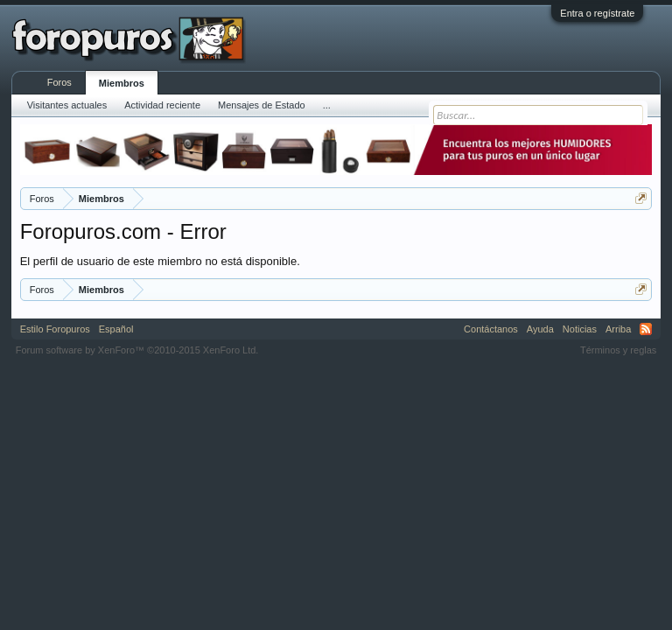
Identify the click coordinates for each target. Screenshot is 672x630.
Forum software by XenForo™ (137, 350)
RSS (646, 329)
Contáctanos (491, 329)
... (327, 105)
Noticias (580, 329)
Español (116, 329)
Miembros (122, 83)
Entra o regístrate (597, 13)
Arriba (618, 329)
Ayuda (540, 329)
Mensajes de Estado (262, 105)
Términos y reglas (618, 350)
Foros (59, 82)
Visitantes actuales (67, 105)
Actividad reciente (162, 105)
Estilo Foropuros (55, 329)
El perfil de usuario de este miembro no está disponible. (160, 261)
